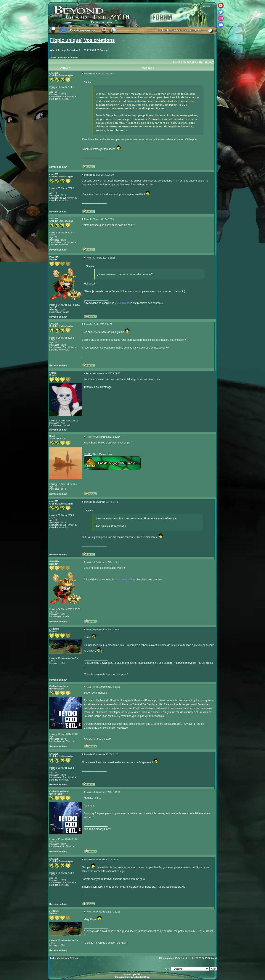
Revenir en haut (58, 167)
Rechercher (164, 30)
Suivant (104, 50)
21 (85, 50)
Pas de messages (82, 30)
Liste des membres (184, 30)
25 (98, 50)
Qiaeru (147, 977)
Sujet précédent (184, 62)
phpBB (136, 974)
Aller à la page (58, 50)
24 (95, 50)
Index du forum (58, 58)
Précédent (73, 50)
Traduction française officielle (128, 977)
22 (88, 50)
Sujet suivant (206, 62)
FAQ (199, 30)
